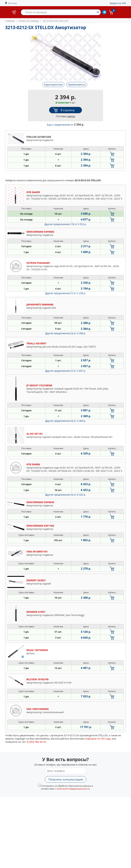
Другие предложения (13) (66, 224)
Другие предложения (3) (66, 333)
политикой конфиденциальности (73, 789)
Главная (10, 21)
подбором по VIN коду (98, 739)
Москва (13, 3)
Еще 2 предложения (66, 125)
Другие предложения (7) (66, 293)
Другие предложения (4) (66, 421)
